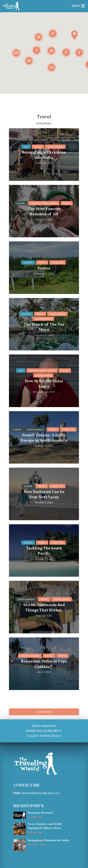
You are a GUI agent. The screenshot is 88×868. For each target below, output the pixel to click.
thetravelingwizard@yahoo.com (41, 793)
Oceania (28, 263)
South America (35, 430)
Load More (44, 712)
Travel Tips (58, 263)
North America (26, 599)
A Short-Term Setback (44, 736)
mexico (49, 656)
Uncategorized (43, 319)
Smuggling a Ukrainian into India (48, 840)
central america (30, 656)
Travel (38, 147)
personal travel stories (44, 203)
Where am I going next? (44, 731)
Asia (26, 147)
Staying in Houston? (41, 813)
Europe (21, 203)
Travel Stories (55, 147)
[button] (75, 35)
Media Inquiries (44, 726)
